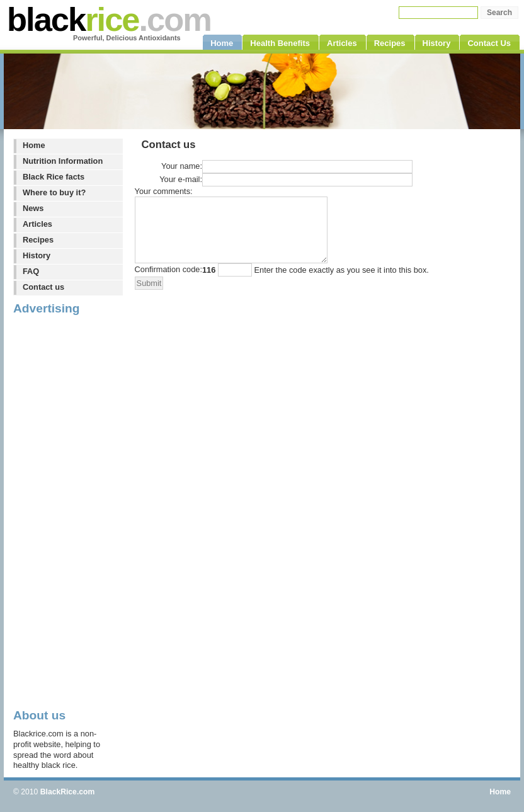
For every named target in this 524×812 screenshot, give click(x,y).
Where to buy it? (54, 192)
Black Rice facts (54, 177)
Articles (37, 224)
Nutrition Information (63, 161)
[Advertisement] (64, 511)
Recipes (38, 240)
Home (34, 145)
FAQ (31, 271)
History (37, 255)
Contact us (43, 287)
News (33, 208)
